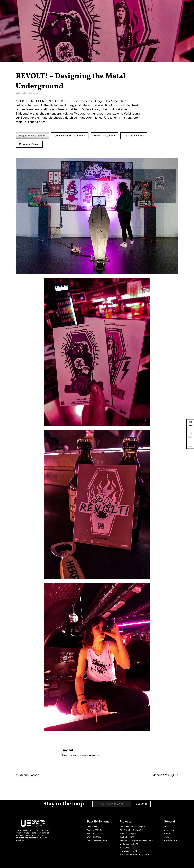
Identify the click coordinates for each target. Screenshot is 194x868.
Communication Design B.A (70, 136)
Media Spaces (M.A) (129, 844)
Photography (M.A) (128, 851)
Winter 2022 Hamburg (97, 841)
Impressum (169, 830)
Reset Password (171, 841)
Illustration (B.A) (127, 837)
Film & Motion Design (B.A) (132, 830)
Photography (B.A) (128, 847)
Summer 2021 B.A (95, 830)
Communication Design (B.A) (133, 827)
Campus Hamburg (134, 136)
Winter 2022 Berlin (95, 837)
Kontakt (167, 834)
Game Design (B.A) (128, 834)
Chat (190, 445)
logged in (77, 755)
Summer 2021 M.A (95, 834)
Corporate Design (29, 144)
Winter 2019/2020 (104, 136)
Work (190, 435)
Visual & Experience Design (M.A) (135, 854)
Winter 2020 (92, 827)
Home (190, 424)
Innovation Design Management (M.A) (137, 841)
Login (166, 837)
